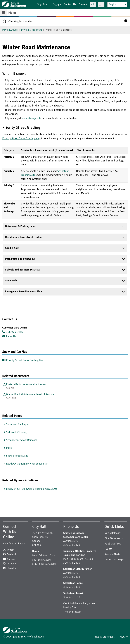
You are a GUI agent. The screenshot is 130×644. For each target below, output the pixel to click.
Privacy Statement (104, 637)
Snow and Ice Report (18, 424)
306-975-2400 (72, 563)
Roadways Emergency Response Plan (27, 464)
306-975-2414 (72, 577)
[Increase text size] (93, 4)
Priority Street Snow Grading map (21, 138)
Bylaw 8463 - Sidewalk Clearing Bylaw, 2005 (32, 489)
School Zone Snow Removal (22, 440)
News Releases (113, 533)
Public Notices (113, 544)
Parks (9, 448)
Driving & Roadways (32, 30)
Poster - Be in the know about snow (26, 384)
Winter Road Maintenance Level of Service (30, 394)
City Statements (114, 538)
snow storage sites (32, 118)
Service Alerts (112, 554)
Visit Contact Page (13, 544)
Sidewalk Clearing (16, 432)
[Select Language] (117, 4)
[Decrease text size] (101, 4)
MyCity (124, 637)
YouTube (11, 559)
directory (76, 612)
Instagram (12, 564)
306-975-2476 (13, 332)
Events (108, 549)
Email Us (9, 336)
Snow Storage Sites (17, 456)
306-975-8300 (72, 587)
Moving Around (10, 30)
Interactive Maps (114, 560)
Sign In (41, 4)
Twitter (10, 550)
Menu (12, 13)
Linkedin (11, 568)
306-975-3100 (72, 597)
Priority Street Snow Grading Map (25, 360)
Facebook (12, 554)
